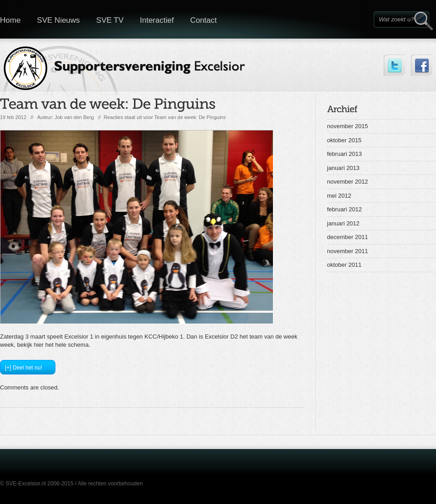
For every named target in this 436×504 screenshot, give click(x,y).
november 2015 (347, 126)
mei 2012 (339, 196)
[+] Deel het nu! (24, 368)
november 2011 (347, 251)
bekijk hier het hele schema (53, 345)
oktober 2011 (344, 265)
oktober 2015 (344, 140)
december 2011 (347, 237)
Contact (204, 20)
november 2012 (347, 182)
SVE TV (110, 20)
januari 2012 (343, 223)
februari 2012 (344, 209)
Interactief (157, 20)
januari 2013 (343, 168)
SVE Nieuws (58, 20)
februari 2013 (344, 154)
